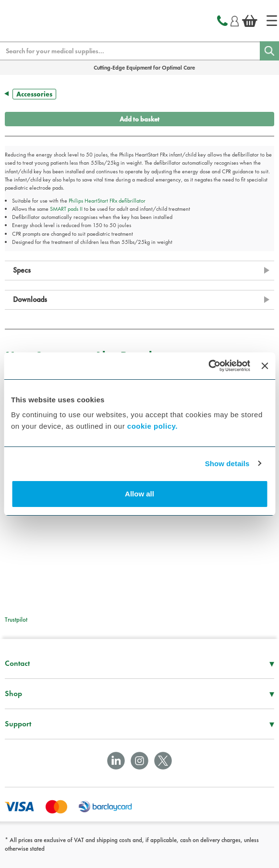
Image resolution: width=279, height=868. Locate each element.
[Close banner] (265, 366)
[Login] (235, 20)
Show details (227, 464)
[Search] (269, 51)
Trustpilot (16, 620)
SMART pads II (66, 209)
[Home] (272, 21)
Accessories (34, 94)
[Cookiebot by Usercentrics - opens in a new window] (208, 366)
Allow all (139, 494)
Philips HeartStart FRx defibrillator (107, 201)
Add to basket (139, 119)
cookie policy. (152, 426)
